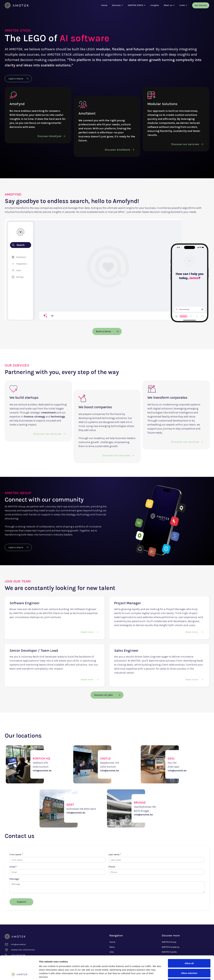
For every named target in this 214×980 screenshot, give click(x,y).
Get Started (201, 5)
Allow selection (189, 951)
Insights (155, 5)
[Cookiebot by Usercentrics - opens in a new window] (19, 974)
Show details (156, 974)
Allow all (189, 941)
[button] (116, 5)
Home (104, 5)
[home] (17, 5)
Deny (189, 960)
